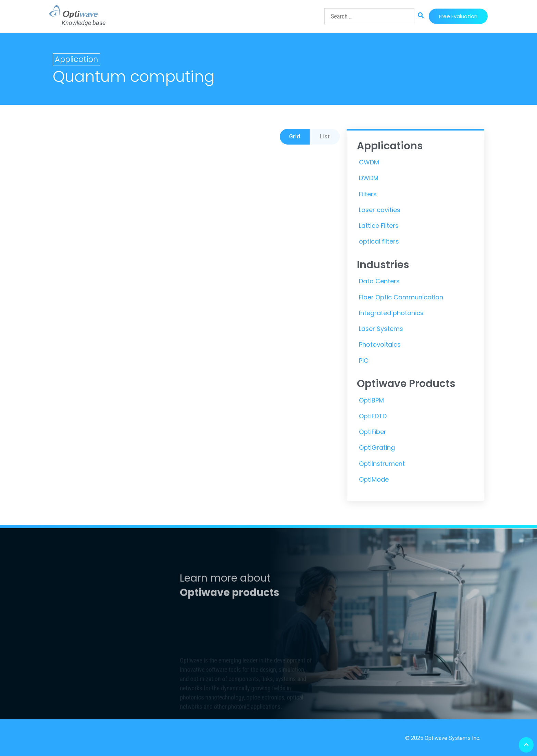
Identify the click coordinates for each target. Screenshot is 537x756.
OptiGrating (377, 448)
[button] (458, 16)
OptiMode (374, 479)
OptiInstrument (382, 464)
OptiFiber (373, 432)
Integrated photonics (391, 313)
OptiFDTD (373, 416)
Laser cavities (380, 210)
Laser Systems (381, 329)
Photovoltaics (380, 344)
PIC (364, 361)
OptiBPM (371, 400)
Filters (368, 194)
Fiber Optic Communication (401, 297)
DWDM (369, 178)
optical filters (379, 241)
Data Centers (379, 281)
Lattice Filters (379, 226)
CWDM (369, 162)
